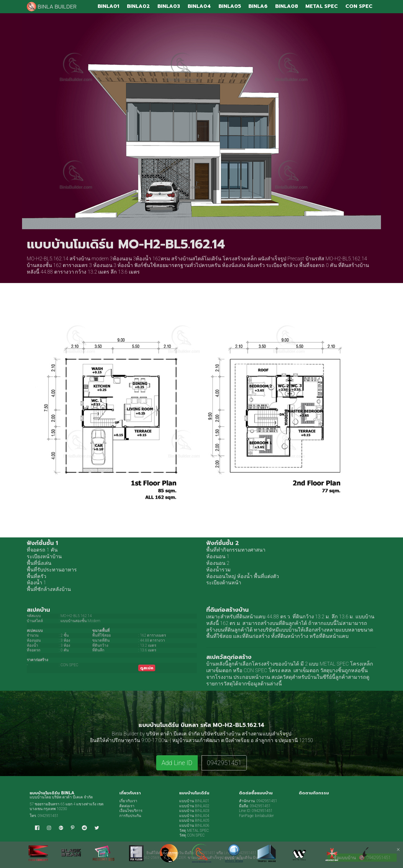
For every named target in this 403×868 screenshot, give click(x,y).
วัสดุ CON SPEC (192, 835)
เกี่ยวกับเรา (128, 801)
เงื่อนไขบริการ (131, 811)
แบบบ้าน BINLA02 (194, 806)
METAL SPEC (334, 664)
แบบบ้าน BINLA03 (194, 811)
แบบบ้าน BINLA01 (194, 801)
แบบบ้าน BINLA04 (194, 816)
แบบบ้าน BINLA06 (194, 825)
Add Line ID (177, 763)
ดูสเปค (147, 668)
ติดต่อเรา (127, 806)
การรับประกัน (130, 816)
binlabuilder (264, 816)
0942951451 (224, 763)
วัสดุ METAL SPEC (194, 831)
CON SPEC (255, 670)
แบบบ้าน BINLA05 (194, 820)
